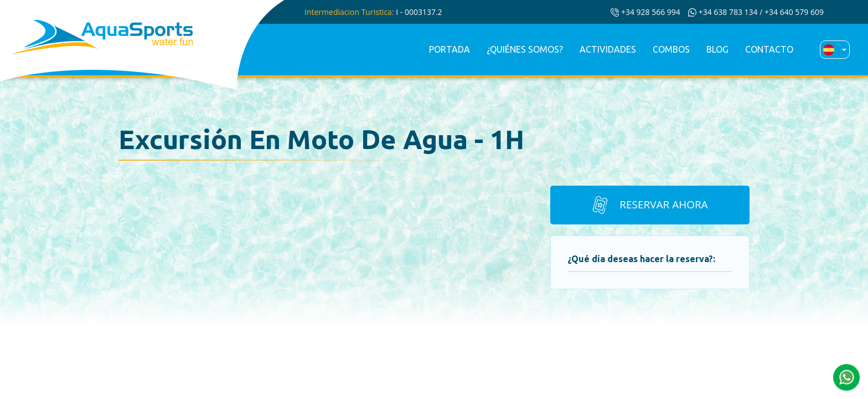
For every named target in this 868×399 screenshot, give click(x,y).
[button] (846, 376)
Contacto (769, 49)
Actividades (608, 49)
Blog (717, 49)
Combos (671, 49)
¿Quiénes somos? (525, 49)
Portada (449, 49)
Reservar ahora (649, 205)
